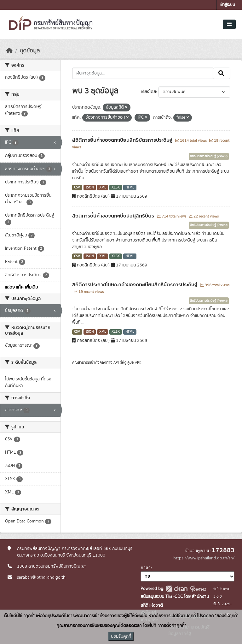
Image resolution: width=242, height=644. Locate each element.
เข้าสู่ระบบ (227, 5)
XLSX (116, 188)
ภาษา (146, 568)
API (116, 362)
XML (103, 188)
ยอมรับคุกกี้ (121, 636)
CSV (77, 188)
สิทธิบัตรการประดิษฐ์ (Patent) (209, 156)
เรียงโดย (149, 92)
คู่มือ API (134, 362)
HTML (130, 188)
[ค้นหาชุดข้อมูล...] (143, 73)
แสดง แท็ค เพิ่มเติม (21, 287)
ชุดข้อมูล (30, 51)
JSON (90, 188)
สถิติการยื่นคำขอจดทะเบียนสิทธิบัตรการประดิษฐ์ (123, 140)
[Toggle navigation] (229, 24)
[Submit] (222, 73)
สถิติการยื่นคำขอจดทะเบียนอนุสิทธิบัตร (114, 216)
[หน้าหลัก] (9, 51)
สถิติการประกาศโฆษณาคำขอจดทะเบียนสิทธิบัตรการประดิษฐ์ (135, 285)
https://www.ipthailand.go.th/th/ (204, 558)
